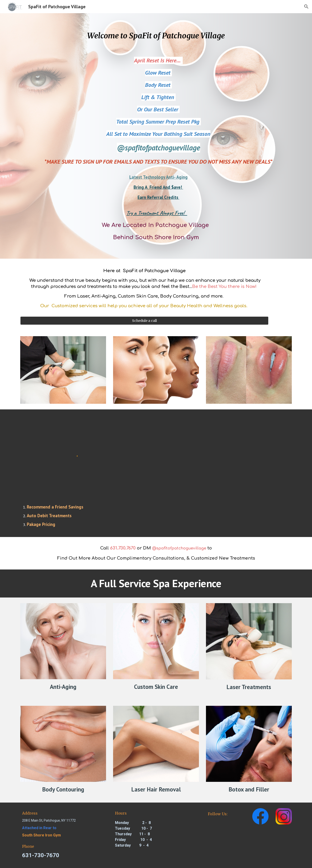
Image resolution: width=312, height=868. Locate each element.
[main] (156, 36)
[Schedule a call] (144, 321)
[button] (306, 7)
